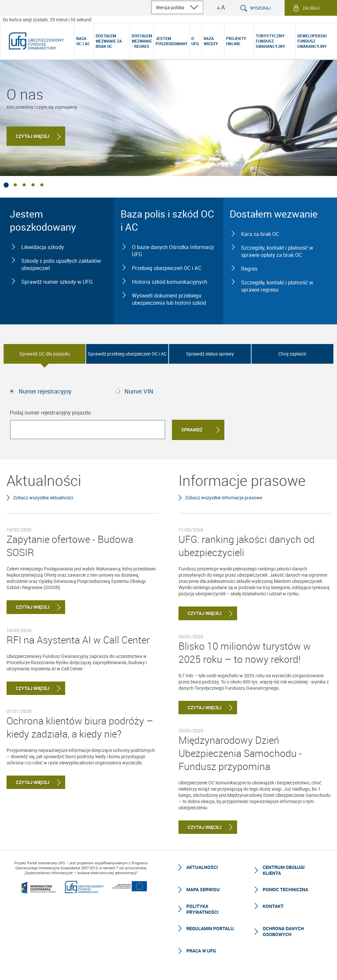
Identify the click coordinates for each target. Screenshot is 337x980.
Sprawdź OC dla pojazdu (45, 354)
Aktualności (202, 867)
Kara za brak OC (260, 234)
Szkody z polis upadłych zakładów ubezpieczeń (61, 264)
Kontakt (273, 906)
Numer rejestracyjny (45, 391)
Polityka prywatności (202, 909)
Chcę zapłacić (292, 354)
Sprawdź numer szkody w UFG (57, 282)
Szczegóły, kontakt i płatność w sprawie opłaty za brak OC (277, 251)
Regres (249, 269)
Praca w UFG (201, 951)
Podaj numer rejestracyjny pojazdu (50, 413)
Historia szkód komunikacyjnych (170, 282)
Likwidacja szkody (43, 247)
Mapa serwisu (203, 889)
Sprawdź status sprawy (210, 354)
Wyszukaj (261, 8)
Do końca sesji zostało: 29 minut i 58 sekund (47, 19)
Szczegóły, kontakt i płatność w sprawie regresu (277, 286)
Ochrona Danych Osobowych (283, 931)
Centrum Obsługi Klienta (284, 870)
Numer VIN (139, 391)
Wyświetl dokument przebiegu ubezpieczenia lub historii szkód (169, 299)
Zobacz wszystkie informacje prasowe (224, 498)
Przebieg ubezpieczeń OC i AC (167, 268)
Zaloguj (311, 8)
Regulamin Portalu (210, 928)
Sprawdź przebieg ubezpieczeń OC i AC (127, 354)
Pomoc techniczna (285, 889)
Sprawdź (192, 430)
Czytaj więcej (33, 136)
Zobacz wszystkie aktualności (43, 498)
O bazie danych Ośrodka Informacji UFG (173, 251)
